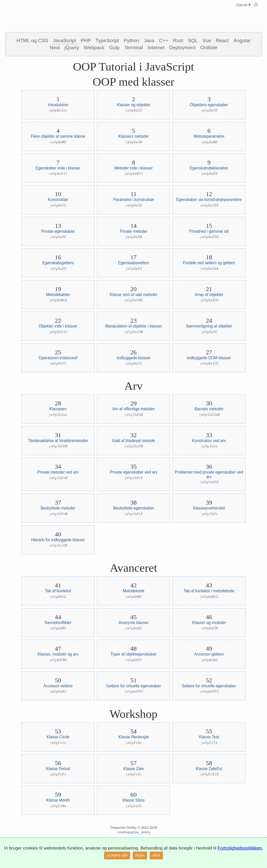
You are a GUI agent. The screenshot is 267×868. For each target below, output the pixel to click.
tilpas (140, 855)
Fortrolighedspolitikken (240, 848)
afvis (156, 855)
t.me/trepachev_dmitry (134, 832)
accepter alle (117, 855)
